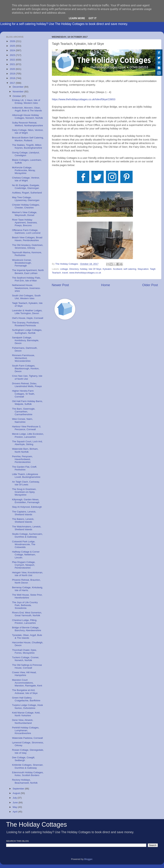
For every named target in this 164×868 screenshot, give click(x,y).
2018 (13, 78)
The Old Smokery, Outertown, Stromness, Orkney (28, 246)
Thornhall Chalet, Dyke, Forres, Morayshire (24, 651)
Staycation (143, 269)
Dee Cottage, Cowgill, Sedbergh (24, 759)
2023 (13, 55)
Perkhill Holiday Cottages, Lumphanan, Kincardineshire (26, 730)
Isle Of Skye (95, 269)
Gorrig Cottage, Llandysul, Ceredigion (26, 154)
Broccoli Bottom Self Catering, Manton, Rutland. (28, 139)
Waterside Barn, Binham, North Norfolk (25, 450)
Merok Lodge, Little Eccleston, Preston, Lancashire (28, 435)
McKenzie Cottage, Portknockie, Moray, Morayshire (24, 170)
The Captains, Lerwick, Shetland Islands (24, 513)
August (17, 793)
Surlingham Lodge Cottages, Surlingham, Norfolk (27, 331)
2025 (13, 46)
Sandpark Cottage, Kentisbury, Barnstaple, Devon (26, 340)
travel (65, 273)
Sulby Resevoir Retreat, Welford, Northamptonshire (28, 124)
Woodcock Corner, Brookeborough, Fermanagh (22, 263)
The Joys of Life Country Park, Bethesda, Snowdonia (25, 605)
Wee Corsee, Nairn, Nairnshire (22, 420)
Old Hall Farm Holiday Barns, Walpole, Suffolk (27, 403)
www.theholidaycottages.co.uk (85, 273)
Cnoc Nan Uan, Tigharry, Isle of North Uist (27, 377)
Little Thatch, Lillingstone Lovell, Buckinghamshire (26, 476)
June (16, 802)
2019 (13, 74)
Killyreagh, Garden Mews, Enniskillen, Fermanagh (26, 501)
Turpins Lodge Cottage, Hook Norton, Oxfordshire (28, 706)
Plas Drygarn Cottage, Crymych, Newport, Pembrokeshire (24, 565)
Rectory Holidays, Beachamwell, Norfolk (25, 781)
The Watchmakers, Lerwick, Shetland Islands (27, 528)
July (15, 798)
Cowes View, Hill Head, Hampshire (24, 674)
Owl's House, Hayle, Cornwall (28, 318)
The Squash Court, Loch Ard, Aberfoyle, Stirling (27, 443)
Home (106, 285)
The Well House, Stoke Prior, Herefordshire (27, 596)
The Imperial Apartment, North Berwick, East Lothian (28, 272)
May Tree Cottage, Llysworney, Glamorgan (26, 199)
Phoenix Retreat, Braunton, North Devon (26, 581)
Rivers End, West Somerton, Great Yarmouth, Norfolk (27, 614)
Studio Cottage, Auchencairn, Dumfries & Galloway (27, 535)
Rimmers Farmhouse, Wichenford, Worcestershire (24, 358)
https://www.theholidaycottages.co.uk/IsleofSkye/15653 (84, 99)
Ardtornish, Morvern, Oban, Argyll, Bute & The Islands (27, 109)
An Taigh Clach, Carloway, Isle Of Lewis (26, 483)
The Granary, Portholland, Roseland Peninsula (26, 324)
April (15, 812)
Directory (74, 269)
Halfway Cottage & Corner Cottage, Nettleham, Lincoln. (26, 555)
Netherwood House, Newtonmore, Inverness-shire (26, 288)
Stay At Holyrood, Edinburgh (27, 507)
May (15, 807)
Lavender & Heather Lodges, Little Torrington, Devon (27, 312)
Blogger (88, 859)
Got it (92, 18)
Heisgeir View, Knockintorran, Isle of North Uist (28, 574)
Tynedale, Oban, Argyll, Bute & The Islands (27, 636)
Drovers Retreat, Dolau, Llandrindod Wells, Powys (27, 385)
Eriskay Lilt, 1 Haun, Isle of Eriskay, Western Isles (26, 102)
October (17, 96)
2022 (13, 60)
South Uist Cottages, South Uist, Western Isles (26, 297)
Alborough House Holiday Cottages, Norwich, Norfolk (28, 117)
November (18, 92)
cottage (64, 269)
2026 (13, 41)
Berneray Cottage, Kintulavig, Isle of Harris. (28, 589)
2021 (13, 64)
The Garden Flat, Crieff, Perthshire (25, 468)
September (19, 789)
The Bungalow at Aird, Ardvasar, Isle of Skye (25, 692)
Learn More (77, 18)
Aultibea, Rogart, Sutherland (27, 193)
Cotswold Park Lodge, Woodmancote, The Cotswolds (24, 544)
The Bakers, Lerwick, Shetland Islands (23, 520)
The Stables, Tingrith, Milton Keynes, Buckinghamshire (27, 146)
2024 (13, 50)
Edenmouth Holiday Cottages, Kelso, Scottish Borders (28, 774)
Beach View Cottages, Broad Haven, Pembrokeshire (27, 239)
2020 (13, 69)
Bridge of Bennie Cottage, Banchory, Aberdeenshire (27, 629)
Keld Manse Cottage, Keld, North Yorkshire (26, 714)
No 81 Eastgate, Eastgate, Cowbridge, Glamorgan (26, 187)
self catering (130, 269)
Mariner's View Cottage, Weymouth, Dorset (25, 214)
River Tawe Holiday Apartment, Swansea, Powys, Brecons (25, 223)
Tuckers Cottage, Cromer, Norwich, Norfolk (26, 659)
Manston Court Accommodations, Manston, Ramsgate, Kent (27, 683)
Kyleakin (107, 269)
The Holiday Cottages (36, 824)
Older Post (150, 285)
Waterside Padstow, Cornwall (27, 738)
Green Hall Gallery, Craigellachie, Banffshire (26, 699)
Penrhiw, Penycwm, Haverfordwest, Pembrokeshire (22, 459)
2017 (13, 83)
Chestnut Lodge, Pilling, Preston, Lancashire (25, 622)
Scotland (118, 269)
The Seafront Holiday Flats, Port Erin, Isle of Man (26, 279)
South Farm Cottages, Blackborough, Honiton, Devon (26, 368)
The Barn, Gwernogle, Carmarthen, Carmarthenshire (24, 412)
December (18, 87)
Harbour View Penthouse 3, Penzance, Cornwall (27, 428)
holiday (84, 269)
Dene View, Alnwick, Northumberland (23, 721)
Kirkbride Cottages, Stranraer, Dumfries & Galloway (28, 766)
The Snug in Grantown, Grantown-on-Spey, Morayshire (24, 492)
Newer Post (60, 285)
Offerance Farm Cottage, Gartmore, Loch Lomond (26, 232)
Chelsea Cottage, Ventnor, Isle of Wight (26, 179)
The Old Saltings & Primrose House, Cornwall (27, 666)
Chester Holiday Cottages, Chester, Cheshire (26, 206)
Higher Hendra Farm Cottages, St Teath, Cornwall (24, 394)
